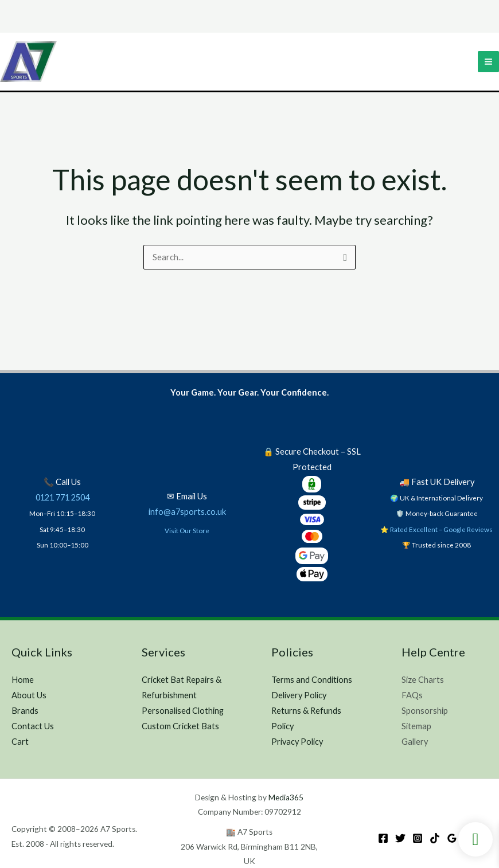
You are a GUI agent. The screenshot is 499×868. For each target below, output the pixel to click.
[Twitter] (400, 838)
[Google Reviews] (452, 838)
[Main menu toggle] (488, 62)
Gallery (415, 742)
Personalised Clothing (183, 711)
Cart (20, 742)
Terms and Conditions (312, 680)
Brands (25, 711)
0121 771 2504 (63, 497)
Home (23, 680)
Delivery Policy (299, 695)
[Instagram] (418, 838)
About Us (29, 695)
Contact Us (33, 726)
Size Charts (423, 680)
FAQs (412, 695)
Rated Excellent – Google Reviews (441, 529)
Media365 (286, 797)
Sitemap (416, 726)
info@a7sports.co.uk (187, 512)
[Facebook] (383, 838)
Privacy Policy (297, 742)
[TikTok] (435, 838)
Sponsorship (425, 711)
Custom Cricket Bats (180, 726)
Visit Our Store (187, 530)
